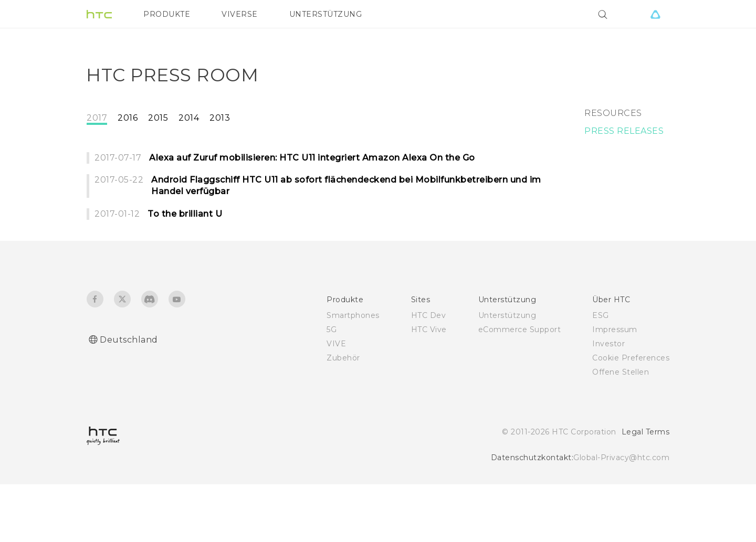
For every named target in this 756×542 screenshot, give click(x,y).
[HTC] (99, 14)
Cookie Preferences (631, 416)
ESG (601, 373)
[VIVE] (655, 14)
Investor (608, 401)
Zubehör (343, 416)
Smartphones (353, 373)
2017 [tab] (97, 159)
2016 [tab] (128, 159)
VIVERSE (240, 14)
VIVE (336, 401)
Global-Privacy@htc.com (621, 515)
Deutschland (129, 397)
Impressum (615, 387)
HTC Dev (429, 373)
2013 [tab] (220, 159)
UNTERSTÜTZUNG (326, 14)
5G (332, 387)
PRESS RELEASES (624, 172)
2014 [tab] (189, 159)
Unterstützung (507, 373)
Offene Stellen (621, 430)
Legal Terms (646, 490)
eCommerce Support (520, 387)
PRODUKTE (167, 14)
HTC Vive (429, 387)
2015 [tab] (158, 159)
